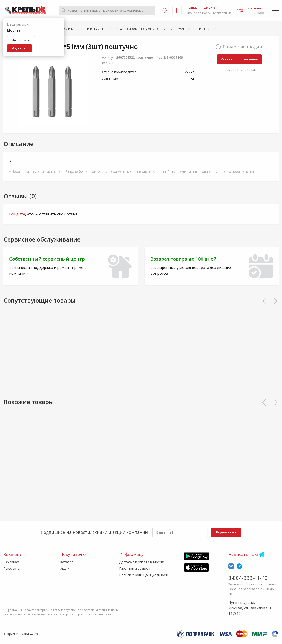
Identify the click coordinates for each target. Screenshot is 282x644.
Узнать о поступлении (239, 59)
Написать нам (243, 554)
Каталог (67, 562)
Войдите (17, 214)
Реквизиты (12, 568)
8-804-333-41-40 (248, 578)
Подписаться (226, 532)
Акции (65, 568)
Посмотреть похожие (239, 70)
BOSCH (107, 63)
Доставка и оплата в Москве (142, 562)
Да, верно (19, 48)
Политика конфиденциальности (144, 575)
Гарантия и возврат (135, 568)
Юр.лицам (11, 562)
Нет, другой (21, 40)
